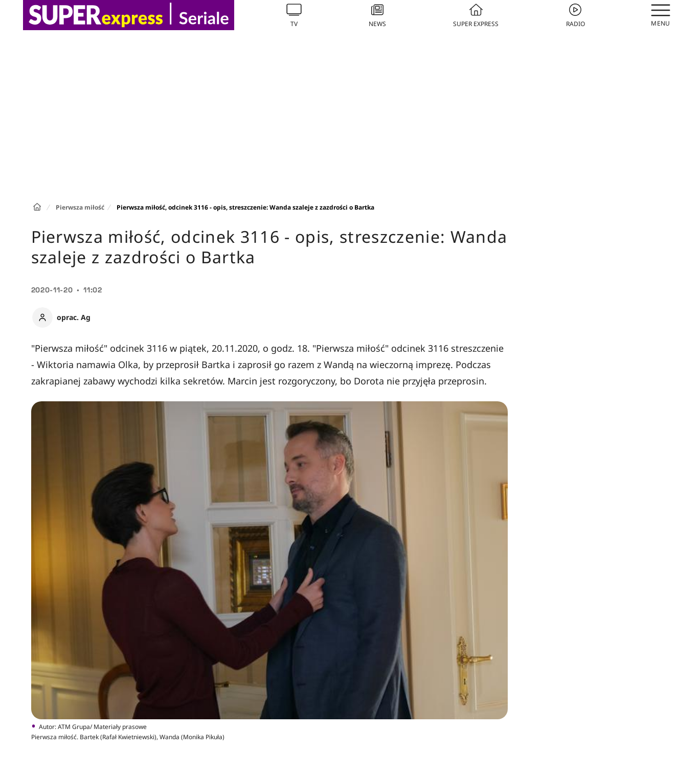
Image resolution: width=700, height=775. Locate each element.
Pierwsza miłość (80, 207)
